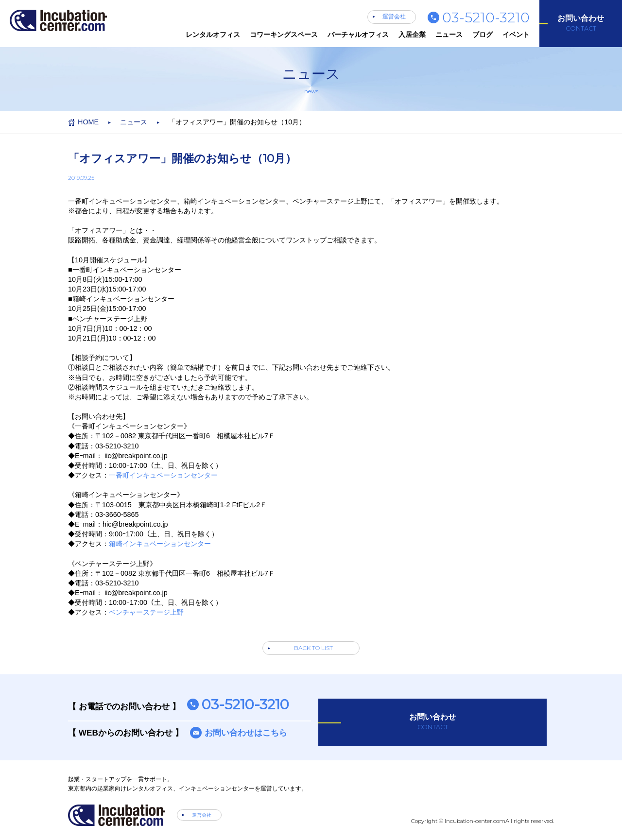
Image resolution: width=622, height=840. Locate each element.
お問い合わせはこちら (246, 733)
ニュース (449, 34)
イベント (516, 34)
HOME (88, 122)
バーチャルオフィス (358, 34)
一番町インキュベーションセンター (163, 475)
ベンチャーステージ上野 (146, 612)
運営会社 (394, 17)
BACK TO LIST (313, 648)
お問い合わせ (581, 23)
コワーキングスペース (284, 34)
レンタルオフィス (213, 34)
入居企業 (412, 34)
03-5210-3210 (486, 17)
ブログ (483, 34)
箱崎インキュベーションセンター (160, 544)
